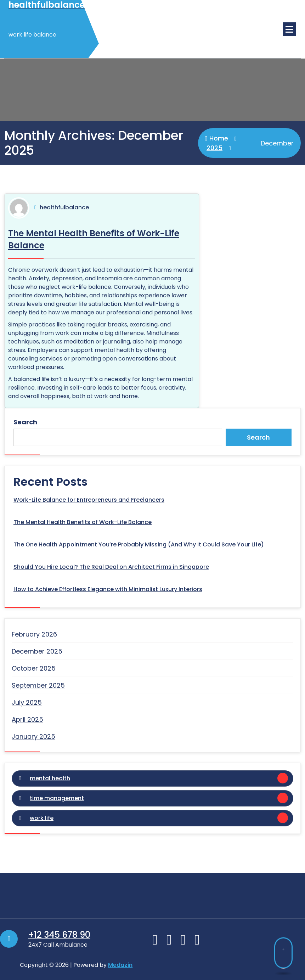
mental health (50, 778)
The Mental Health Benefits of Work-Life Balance (83, 522)
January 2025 (33, 736)
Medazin (120, 965)
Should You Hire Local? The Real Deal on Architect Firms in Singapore (111, 567)
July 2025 (27, 702)
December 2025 (37, 651)
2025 (214, 148)
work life (42, 818)
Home (217, 138)
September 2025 (38, 685)
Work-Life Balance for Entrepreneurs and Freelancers (89, 500)
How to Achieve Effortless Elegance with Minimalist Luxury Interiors (108, 589)
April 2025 (27, 719)
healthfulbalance (64, 207)
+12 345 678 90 (59, 935)
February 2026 (34, 634)
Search (25, 422)
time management (57, 798)
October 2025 (34, 668)
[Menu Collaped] (289, 29)
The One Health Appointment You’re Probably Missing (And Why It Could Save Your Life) (139, 544)
